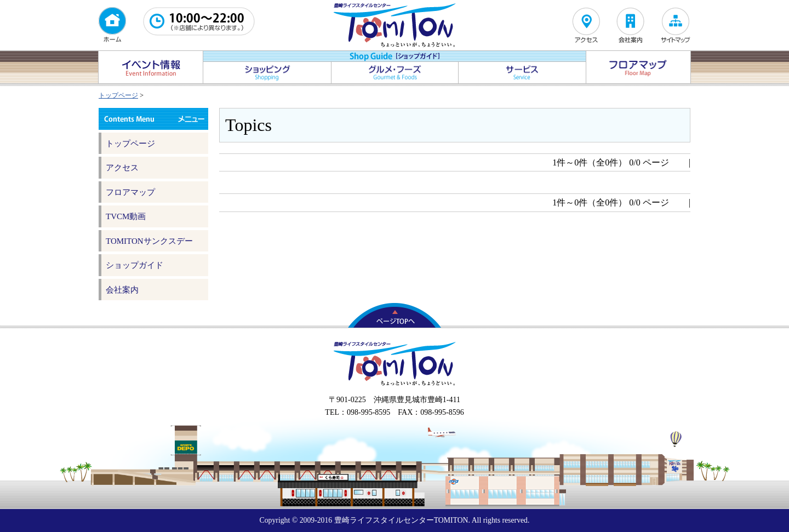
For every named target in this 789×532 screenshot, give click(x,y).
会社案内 (122, 290)
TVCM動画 (126, 216)
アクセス (122, 168)
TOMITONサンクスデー (149, 241)
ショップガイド (135, 265)
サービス (522, 73)
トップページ (118, 95)
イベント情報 (151, 67)
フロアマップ (638, 67)
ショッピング (267, 73)
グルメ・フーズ (395, 73)
